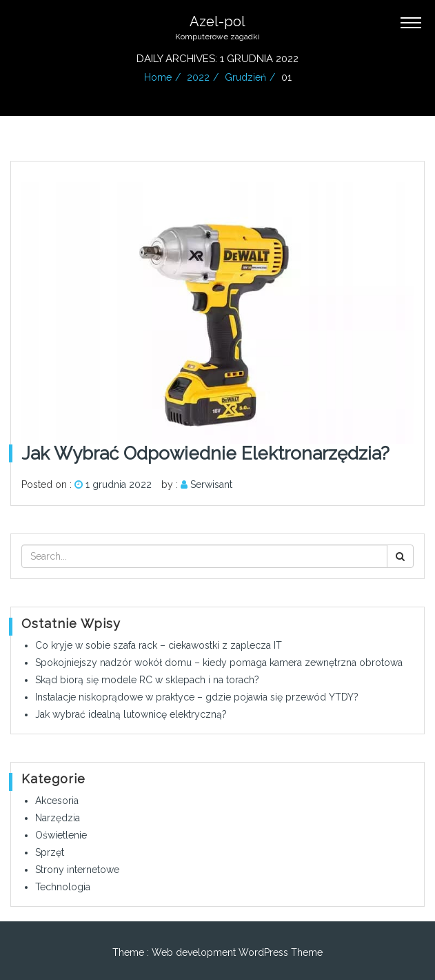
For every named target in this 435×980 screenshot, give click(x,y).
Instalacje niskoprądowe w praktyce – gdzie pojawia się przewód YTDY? (197, 697)
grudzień (245, 77)
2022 (198, 77)
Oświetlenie (61, 835)
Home (158, 77)
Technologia (63, 887)
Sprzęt (50, 852)
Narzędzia (58, 818)
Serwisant (211, 484)
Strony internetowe (77, 870)
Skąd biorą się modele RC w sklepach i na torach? (147, 680)
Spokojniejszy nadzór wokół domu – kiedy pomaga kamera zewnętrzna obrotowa (219, 663)
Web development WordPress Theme (237, 952)
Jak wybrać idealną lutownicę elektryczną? (131, 714)
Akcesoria (57, 801)
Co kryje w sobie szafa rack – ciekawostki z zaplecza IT (159, 645)
